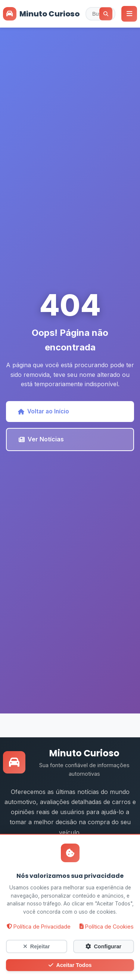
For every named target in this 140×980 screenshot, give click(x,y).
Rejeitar (37, 946)
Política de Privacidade (39, 927)
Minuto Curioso (41, 14)
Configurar (103, 946)
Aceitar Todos (70, 965)
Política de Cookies (107, 927)
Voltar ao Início (43, 411)
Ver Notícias (41, 439)
